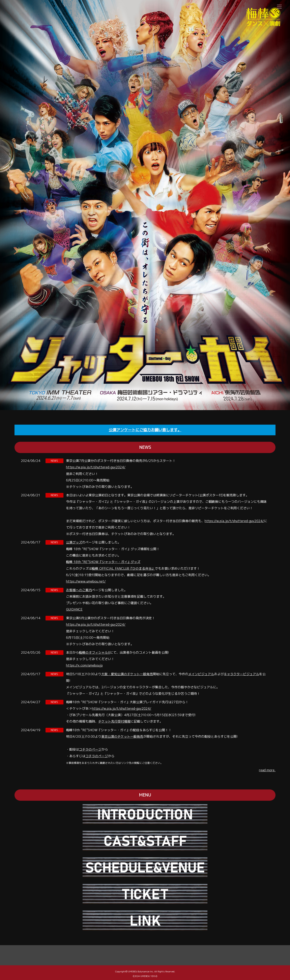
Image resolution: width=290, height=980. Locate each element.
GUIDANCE (74, 608)
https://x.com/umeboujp (84, 664)
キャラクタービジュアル (241, 672)
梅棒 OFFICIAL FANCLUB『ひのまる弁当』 (124, 568)
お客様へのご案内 (79, 589)
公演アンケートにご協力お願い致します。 (145, 430)
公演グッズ (74, 542)
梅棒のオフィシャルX (94, 651)
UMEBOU (133, 969)
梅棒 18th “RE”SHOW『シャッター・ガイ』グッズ (103, 561)
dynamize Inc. (147, 969)
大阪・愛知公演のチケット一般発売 (127, 672)
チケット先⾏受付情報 (114, 720)
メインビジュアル (201, 672)
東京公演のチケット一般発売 (122, 734)
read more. (267, 768)
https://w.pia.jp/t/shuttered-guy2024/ (96, 467)
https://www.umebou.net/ (86, 581)
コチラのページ (90, 747)
